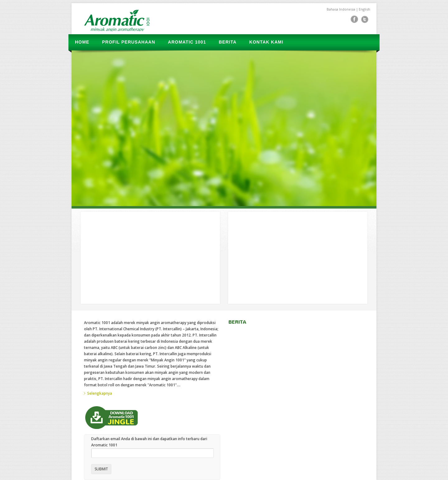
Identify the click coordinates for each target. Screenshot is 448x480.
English (364, 9)
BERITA (228, 42)
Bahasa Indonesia (341, 9)
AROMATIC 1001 (187, 42)
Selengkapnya (100, 393)
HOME (82, 42)
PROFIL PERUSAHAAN (129, 42)
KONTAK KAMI (266, 42)
